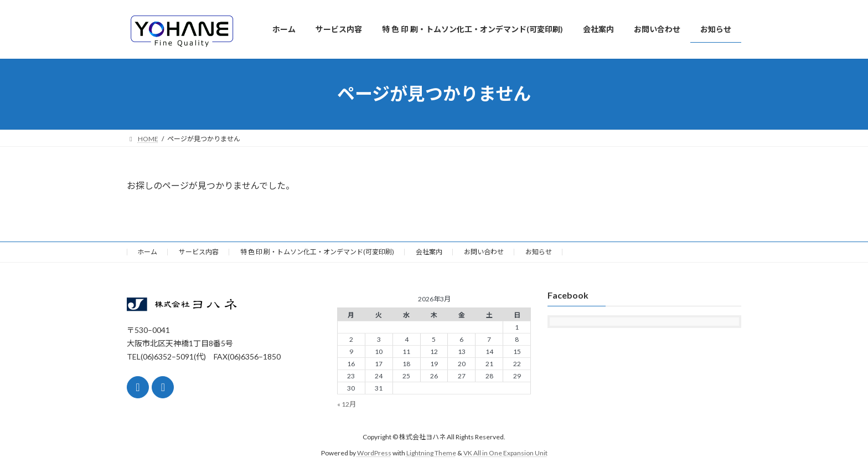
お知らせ (539, 252)
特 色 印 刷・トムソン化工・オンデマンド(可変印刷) (317, 252)
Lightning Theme (431, 453)
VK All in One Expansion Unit (505, 453)
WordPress (374, 453)
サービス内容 (199, 252)
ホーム (147, 252)
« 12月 (347, 404)
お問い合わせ (484, 252)
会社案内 (429, 252)
